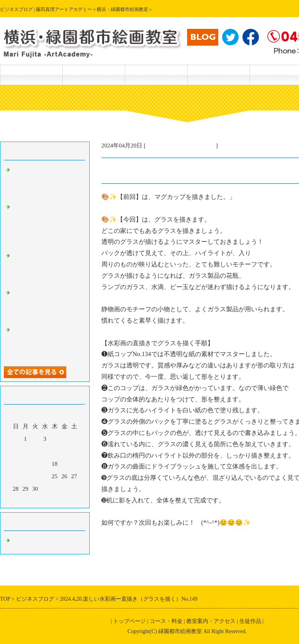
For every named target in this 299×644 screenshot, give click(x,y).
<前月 (30, 500)
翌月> (60, 500)
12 (65, 451)
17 (45, 464)
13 (74, 451)
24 (45, 476)
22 (26, 476)
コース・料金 (94, 75)
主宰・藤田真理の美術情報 (181, 145)
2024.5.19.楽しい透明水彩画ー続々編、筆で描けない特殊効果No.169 (47, 305)
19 (65, 464)
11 (55, 451)
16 (35, 464)
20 (74, 464)
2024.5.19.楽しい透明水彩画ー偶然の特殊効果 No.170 (47, 268)
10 (45, 451)
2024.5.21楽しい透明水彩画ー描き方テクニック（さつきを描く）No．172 (47, 183)
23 (35, 476)
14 (16, 464)
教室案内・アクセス (218, 75)
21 (16, 476)
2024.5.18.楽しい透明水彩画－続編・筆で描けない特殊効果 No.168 (47, 342)
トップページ (31, 75)
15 (26, 464)
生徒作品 (156, 75)
